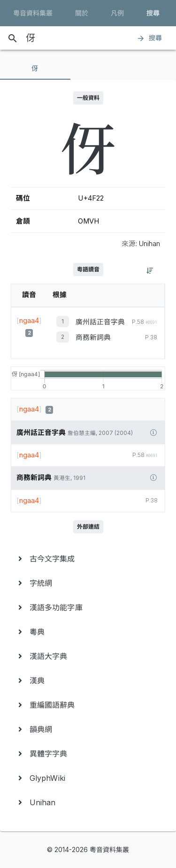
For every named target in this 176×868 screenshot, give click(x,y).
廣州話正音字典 (100, 322)
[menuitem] (88, 559)
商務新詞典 (93, 337)
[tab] (35, 68)
